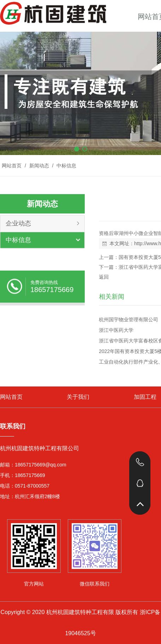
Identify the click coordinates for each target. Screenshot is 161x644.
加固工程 (145, 397)
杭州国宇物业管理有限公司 (129, 320)
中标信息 (66, 166)
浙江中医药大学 (116, 330)
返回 (104, 277)
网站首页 (12, 166)
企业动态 (18, 223)
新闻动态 (39, 166)
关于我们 (78, 397)
